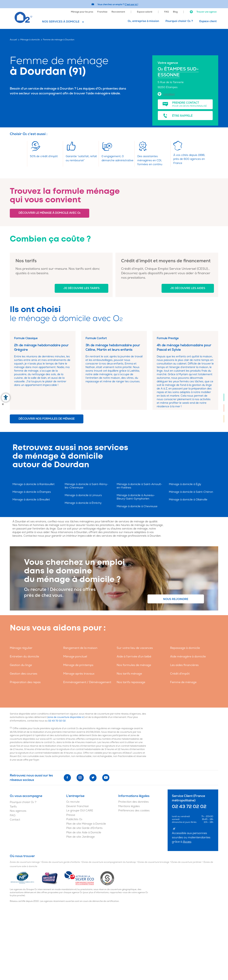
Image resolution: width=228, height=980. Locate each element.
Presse (71, 815)
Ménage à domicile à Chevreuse (137, 506)
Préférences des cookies (134, 811)
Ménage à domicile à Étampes (32, 492)
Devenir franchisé (77, 806)
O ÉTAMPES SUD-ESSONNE (178, 72)
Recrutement (118, 12)
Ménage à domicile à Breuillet (31, 500)
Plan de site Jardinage (81, 837)
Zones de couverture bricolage (154, 862)
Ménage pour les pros (82, 12)
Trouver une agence (203, 12)
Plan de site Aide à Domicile (84, 833)
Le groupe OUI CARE (80, 811)
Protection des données (134, 802)
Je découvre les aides (188, 288)
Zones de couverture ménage (25, 862)
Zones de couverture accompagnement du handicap (109, 862)
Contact (15, 820)
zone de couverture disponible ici (66, 717)
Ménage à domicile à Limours (83, 495)
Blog (175, 12)
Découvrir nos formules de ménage (47, 419)
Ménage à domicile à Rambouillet (33, 484)
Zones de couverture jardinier (186, 862)
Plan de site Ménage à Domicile (86, 824)
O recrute (73, 802)
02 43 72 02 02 (57, 721)
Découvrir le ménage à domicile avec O (50, 213)
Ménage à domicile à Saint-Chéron (191, 492)
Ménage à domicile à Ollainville (188, 500)
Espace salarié (145, 12)
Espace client (208, 21)
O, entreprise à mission (143, 21)
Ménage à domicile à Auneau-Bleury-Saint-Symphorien (136, 497)
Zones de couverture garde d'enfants (61, 862)
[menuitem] (82, 11)
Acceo (187, 842)
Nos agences (18, 811)
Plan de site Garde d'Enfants (84, 828)
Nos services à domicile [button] (61, 22)
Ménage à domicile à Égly (185, 484)
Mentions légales (129, 806)
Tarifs (13, 807)
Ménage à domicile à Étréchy (83, 503)
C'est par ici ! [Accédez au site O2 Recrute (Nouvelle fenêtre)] (131, 5)
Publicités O (74, 819)
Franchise (102, 12)
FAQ (167, 12)
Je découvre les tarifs (81, 288)
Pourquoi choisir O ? (179, 21)
